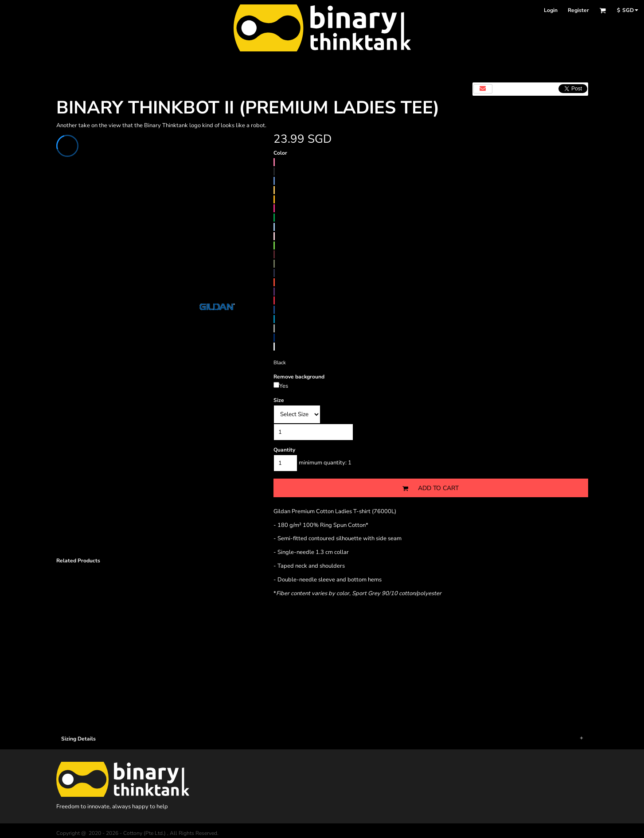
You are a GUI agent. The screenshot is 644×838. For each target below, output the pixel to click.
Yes (284, 386)
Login (551, 10)
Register (578, 10)
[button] (603, 10)
